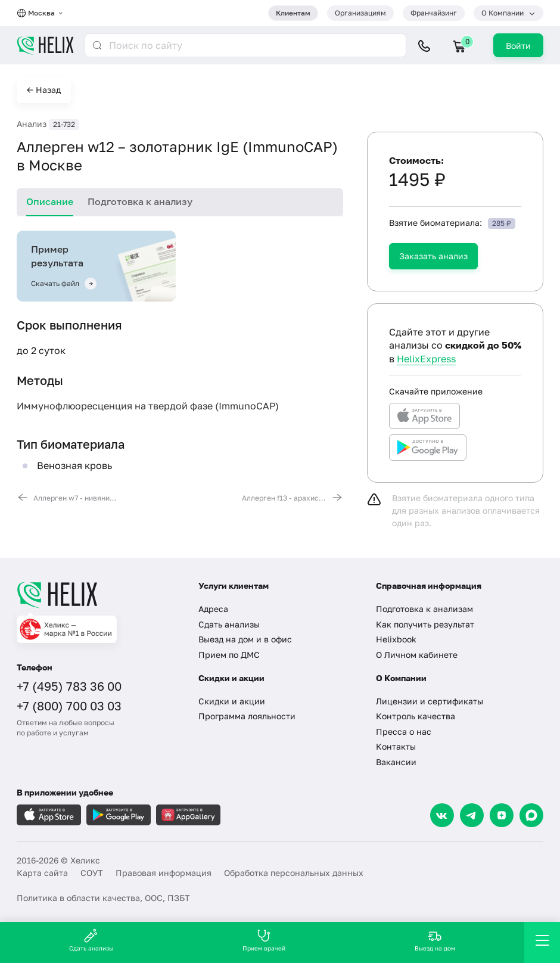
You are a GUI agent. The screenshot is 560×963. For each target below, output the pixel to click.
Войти (518, 46)
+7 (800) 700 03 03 (69, 706)
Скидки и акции (232, 701)
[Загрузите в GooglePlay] (119, 815)
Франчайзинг (434, 13)
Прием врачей (264, 940)
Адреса (213, 609)
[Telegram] (472, 815)
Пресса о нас (404, 731)
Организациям (360, 13)
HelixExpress (426, 359)
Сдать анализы (229, 624)
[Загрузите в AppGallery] (188, 815)
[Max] (531, 815)
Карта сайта (42, 873)
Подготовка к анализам (424, 609)
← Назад (44, 90)
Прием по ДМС (229, 655)
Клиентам (293, 13)
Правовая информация (164, 873)
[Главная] (99, 595)
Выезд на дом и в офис (245, 639)
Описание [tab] (50, 201)
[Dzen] (502, 815)
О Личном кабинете (417, 655)
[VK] (442, 815)
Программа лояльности (247, 716)
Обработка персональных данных (294, 873)
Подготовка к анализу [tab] (140, 201)
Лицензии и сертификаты (430, 701)
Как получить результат (425, 624)
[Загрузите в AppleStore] (49, 815)
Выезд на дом (435, 940)
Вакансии (396, 762)
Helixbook (396, 639)
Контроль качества (416, 716)
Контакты (396, 746)
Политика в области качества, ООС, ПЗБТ (103, 898)
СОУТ (92, 873)
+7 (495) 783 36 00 (69, 686)
